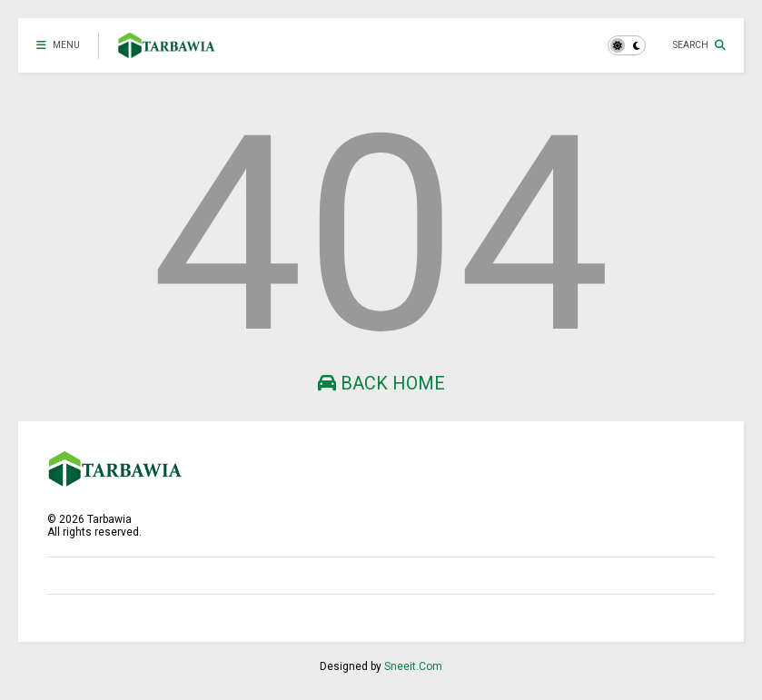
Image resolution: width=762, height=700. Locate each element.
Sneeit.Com (413, 666)
